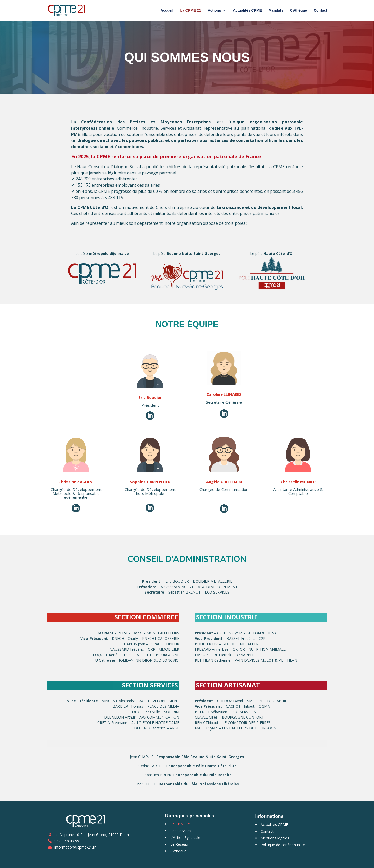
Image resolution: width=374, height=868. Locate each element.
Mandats (276, 11)
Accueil (167, 11)
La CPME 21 (191, 11)
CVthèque (299, 11)
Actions (214, 11)
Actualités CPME (247, 11)
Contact (320, 11)
